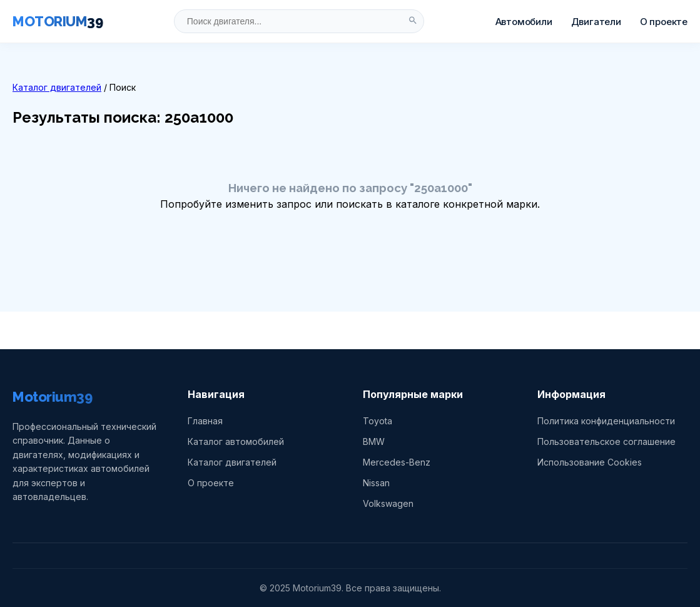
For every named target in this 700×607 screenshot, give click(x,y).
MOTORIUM (58, 21)
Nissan (376, 483)
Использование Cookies (590, 462)
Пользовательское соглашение (606, 441)
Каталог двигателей (57, 87)
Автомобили (524, 22)
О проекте (664, 22)
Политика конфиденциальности (606, 421)
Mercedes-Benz (397, 462)
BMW (374, 441)
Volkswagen (388, 503)
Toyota (378, 421)
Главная (205, 421)
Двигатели (596, 22)
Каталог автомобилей (236, 441)
